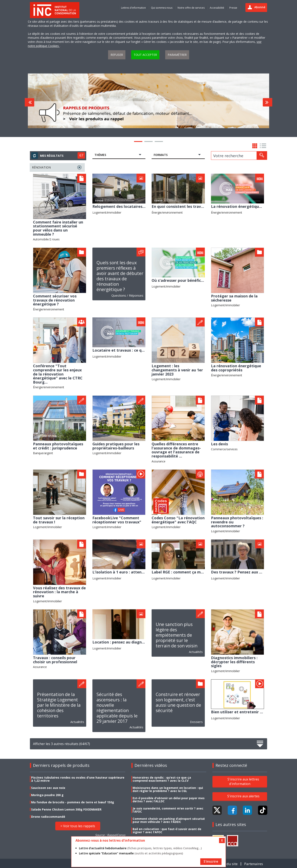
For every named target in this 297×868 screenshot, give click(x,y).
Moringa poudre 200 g (47, 795)
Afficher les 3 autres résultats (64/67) (148, 744)
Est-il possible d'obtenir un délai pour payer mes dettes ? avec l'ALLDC (169, 800)
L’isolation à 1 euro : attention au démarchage (136, 572)
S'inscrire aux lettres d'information (243, 781)
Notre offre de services (191, 8)
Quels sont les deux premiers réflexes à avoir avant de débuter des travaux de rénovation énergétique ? (120, 276)
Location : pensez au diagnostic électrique (131, 642)
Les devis (219, 444)
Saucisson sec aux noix (48, 788)
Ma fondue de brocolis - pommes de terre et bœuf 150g (73, 802)
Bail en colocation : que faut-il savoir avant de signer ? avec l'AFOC (167, 831)
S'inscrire (211, 861)
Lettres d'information (133, 8)
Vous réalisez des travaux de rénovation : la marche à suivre (59, 592)
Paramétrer (177, 55)
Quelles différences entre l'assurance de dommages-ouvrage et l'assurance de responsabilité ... (176, 450)
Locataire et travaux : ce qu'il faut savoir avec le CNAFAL (145, 350)
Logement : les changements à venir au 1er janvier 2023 (177, 370)
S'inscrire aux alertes (243, 796)
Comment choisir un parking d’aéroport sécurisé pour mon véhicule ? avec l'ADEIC (169, 820)
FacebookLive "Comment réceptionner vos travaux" (117, 520)
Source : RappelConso (110, 835)
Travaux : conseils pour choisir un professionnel (55, 660)
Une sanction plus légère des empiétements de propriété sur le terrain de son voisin (177, 635)
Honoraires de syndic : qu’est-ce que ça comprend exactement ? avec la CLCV (162, 779)
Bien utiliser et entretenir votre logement (250, 712)
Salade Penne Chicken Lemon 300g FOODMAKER (66, 809)
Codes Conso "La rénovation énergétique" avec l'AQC (178, 520)
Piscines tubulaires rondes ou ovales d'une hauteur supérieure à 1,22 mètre (78, 779)
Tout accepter (145, 55)
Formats (161, 155)
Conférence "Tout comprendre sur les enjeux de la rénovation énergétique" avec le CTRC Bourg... (58, 374)
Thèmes (100, 155)
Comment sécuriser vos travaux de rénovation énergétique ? (55, 300)
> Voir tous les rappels (78, 826)
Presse (233, 8)
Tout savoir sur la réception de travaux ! (59, 520)
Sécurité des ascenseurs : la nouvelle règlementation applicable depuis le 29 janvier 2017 (117, 708)
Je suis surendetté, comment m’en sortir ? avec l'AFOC (168, 810)
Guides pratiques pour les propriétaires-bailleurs (116, 446)
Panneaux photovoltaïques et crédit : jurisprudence (58, 446)
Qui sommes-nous (162, 8)
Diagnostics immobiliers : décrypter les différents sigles (234, 662)
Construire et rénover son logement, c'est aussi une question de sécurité (178, 702)
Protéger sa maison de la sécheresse (234, 298)
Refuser (117, 55)
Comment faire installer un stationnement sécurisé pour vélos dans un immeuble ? (58, 228)
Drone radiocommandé (48, 817)
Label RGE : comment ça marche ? (183, 572)
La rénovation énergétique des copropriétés (236, 368)
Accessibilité (217, 8)
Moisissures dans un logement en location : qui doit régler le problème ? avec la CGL (168, 789)
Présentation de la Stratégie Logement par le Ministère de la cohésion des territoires (59, 705)
